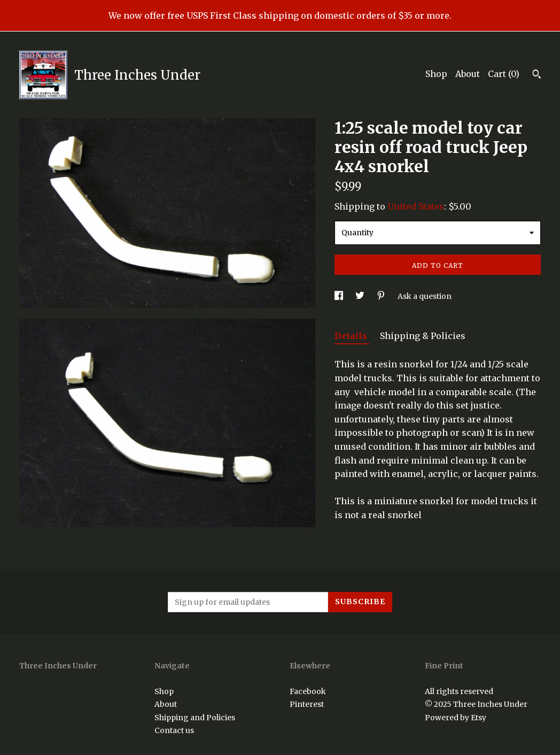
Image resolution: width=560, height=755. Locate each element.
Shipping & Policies (423, 336)
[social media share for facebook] (340, 296)
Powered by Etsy (456, 718)
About (468, 74)
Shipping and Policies (195, 718)
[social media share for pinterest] (382, 296)
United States (416, 206)
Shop (436, 74)
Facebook (308, 691)
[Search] (537, 75)
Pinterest (307, 704)
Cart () (504, 74)
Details (352, 336)
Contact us (174, 730)
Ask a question (425, 296)
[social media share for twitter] (361, 296)
